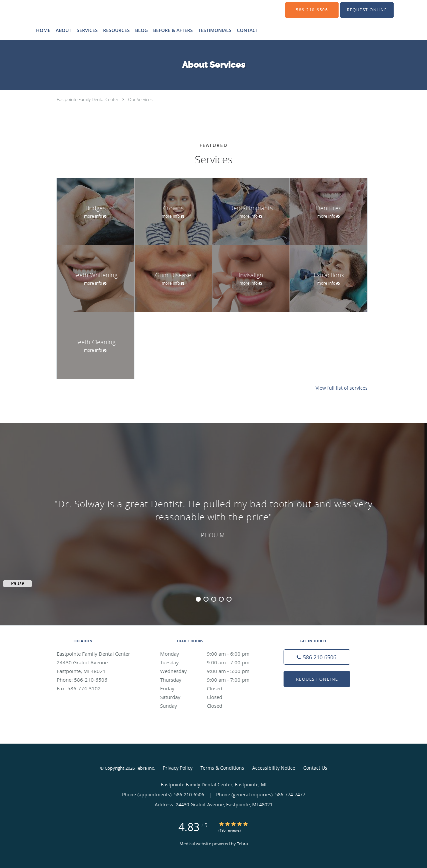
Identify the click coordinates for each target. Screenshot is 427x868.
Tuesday (212, 662)
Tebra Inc (145, 768)
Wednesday (212, 671)
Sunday (212, 706)
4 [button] (221, 599)
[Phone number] (317, 657)
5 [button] (229, 599)
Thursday (212, 680)
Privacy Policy (178, 768)
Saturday (212, 697)
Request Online (317, 679)
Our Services (140, 99)
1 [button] (198, 599)
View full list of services (342, 388)
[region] (213, 518)
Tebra (242, 844)
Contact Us (315, 768)
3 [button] (214, 599)
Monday (212, 654)
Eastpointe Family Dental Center (88, 99)
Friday (212, 688)
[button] (367, 10)
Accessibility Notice (274, 768)
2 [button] (206, 599)
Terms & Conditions (222, 768)
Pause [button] (18, 583)
